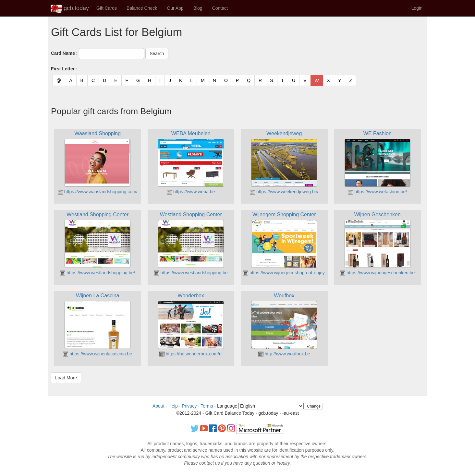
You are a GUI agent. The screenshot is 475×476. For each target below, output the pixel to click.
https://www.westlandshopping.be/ (97, 273)
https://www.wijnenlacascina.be (97, 354)
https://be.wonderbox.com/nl (191, 354)
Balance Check (142, 8)
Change (314, 406)
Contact (220, 8)
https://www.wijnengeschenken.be (377, 273)
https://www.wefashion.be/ (377, 192)
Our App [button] (175, 8)
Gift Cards (107, 8)
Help (173, 406)
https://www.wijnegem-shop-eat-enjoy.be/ (287, 273)
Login (417, 8)
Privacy (189, 406)
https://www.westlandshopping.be (191, 273)
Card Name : (64, 53)
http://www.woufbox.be (284, 354)
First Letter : (64, 69)
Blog (198, 8)
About (158, 406)
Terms (207, 406)
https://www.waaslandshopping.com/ (98, 192)
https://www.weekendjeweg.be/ (284, 192)
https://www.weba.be (191, 192)
